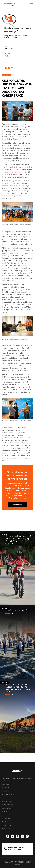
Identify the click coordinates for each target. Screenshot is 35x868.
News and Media (7, 808)
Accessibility (6, 787)
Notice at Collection (19, 861)
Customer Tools (7, 801)
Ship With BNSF (7, 818)
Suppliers (5, 822)
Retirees (5, 812)
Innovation (18, 36)
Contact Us (6, 791)
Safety (6, 36)
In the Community (8, 805)
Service (11, 36)
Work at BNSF (7, 829)
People (25, 36)
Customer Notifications (9, 794)
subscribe (17, 504)
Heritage (15, 37)
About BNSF (6, 784)
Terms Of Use (9, 861)
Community (8, 37)
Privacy (28, 861)
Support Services (7, 825)
